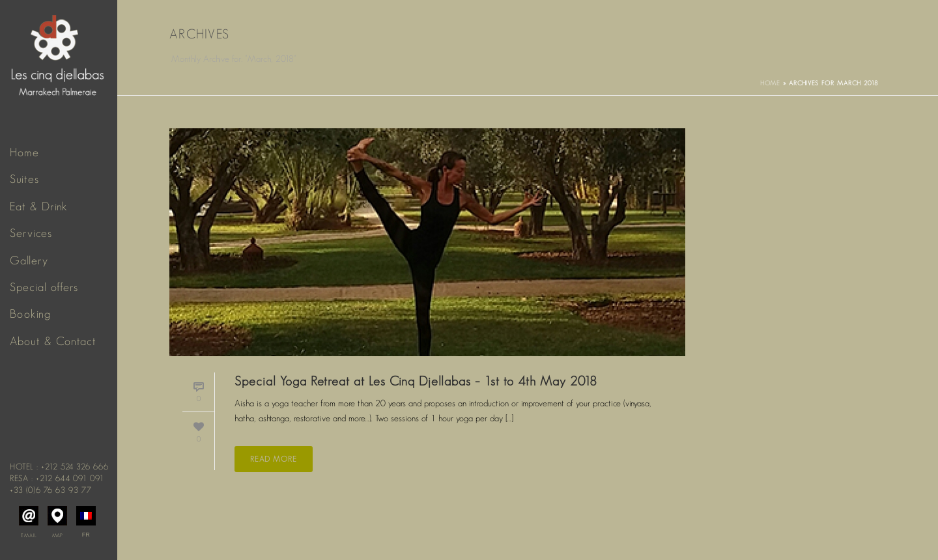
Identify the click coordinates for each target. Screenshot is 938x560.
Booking (30, 314)
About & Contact (53, 341)
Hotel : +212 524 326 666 (59, 467)
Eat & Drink (39, 206)
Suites (24, 179)
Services (31, 233)
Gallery (29, 260)
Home (24, 152)
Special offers (44, 287)
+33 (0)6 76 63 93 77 (51, 490)
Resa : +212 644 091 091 (57, 478)
